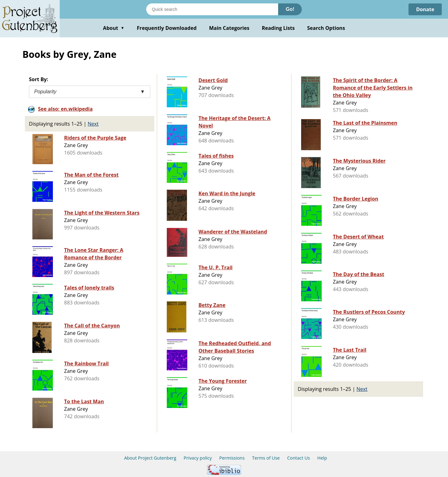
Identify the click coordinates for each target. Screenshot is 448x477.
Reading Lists (278, 28)
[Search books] (212, 9)
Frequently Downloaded (167, 28)
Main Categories (229, 28)
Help (322, 458)
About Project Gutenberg (150, 458)
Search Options (326, 28)
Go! (290, 9)
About (114, 28)
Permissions (232, 458)
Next (93, 124)
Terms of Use (266, 458)
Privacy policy (198, 458)
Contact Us (299, 458)
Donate (425, 9)
